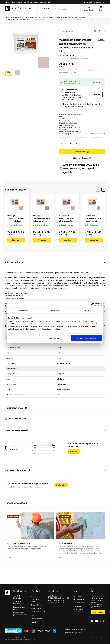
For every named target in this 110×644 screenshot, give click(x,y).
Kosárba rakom (82, 152)
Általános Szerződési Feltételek (76, 629)
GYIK (32, 615)
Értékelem (74, 451)
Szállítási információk (31, 2)
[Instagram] (100, 621)
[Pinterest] (104, 621)
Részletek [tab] (55, 310)
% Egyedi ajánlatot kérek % (82, 158)
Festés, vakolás (13, 516)
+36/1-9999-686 (100, 2)
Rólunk (7, 2)
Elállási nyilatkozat (37, 605)
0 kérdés (85, 58)
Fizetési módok (36, 608)
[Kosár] (101, 9)
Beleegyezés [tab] (23, 310)
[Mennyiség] (66, 143)
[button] (44, 9)
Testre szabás (55, 338)
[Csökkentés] (61, 143)
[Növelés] (71, 143)
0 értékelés (75, 58)
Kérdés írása (61, 485)
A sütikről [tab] (87, 310)
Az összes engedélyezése (86, 338)
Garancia (43, 2)
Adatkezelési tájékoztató (73, 633)
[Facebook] (92, 621)
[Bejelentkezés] (89, 9)
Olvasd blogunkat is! (80, 603)
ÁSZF (32, 596)
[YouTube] (96, 621)
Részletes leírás (98, 133)
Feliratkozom (98, 612)
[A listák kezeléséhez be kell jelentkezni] (96, 31)
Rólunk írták (77, 606)
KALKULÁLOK (94, 94)
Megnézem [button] (16, 240)
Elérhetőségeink (17, 2)
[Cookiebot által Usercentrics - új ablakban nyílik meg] (92, 304)
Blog (50, 2)
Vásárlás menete (36, 619)
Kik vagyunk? (78, 596)
